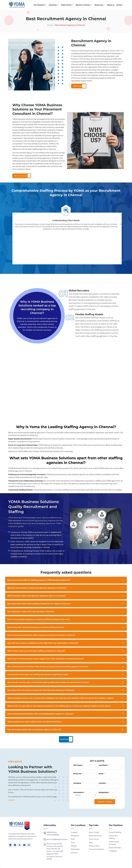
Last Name (103, 765)
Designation (104, 792)
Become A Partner (84, 5)
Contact (119, 5)
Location (102, 783)
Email (101, 774)
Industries (54, 5)
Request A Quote (105, 802)
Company (77, 783)
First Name (78, 765)
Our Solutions (40, 5)
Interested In (78, 792)
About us (111, 5)
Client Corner (67, 5)
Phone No (77, 774)
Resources (100, 5)
